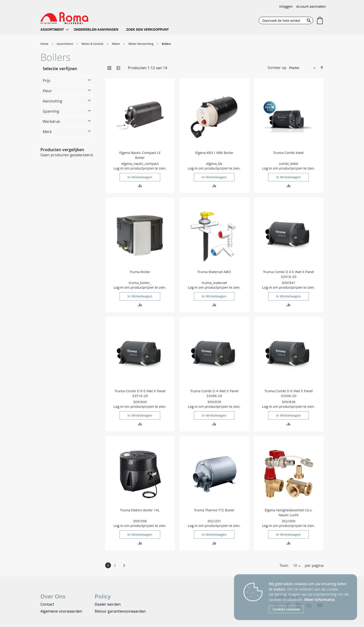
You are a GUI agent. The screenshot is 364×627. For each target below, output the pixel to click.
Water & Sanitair (93, 44)
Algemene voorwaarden (61, 611)
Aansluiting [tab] (52, 101)
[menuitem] (55, 30)
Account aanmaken (311, 6)
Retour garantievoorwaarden (120, 611)
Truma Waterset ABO (214, 272)
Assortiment (65, 44)
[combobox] (286, 20)
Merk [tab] (47, 132)
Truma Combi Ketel (288, 153)
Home (45, 44)
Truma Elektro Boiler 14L (140, 510)
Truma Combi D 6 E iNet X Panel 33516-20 (140, 393)
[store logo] (64, 18)
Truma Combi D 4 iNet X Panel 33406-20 (214, 393)
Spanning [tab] (51, 111)
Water (116, 44)
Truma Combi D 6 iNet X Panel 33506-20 (289, 393)
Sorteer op (277, 68)
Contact (47, 604)
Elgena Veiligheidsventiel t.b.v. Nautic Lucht (289, 512)
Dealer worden (108, 604)
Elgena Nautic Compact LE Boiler (140, 155)
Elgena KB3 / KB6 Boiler (214, 153)
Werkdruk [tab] (51, 121)
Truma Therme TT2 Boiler (214, 510)
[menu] (108, 30)
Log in (118, 168)
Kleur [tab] (47, 91)
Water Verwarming (141, 44)
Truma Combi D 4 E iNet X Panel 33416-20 (289, 274)
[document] (309, 597)
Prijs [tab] (47, 81)
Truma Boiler (140, 272)
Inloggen (286, 6)
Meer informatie (319, 600)
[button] (140, 185)
